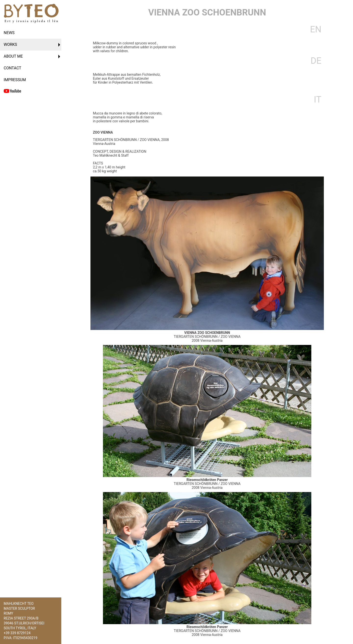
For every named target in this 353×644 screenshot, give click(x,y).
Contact (13, 68)
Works (10, 44)
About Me (13, 56)
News (9, 33)
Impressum (15, 80)
